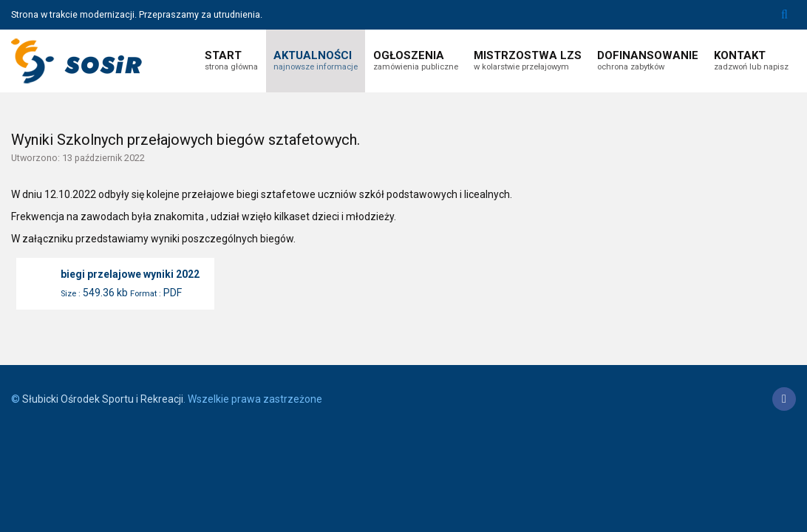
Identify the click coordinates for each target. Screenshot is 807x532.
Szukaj (784, 15)
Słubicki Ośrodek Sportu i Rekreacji (103, 399)
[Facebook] (784, 399)
